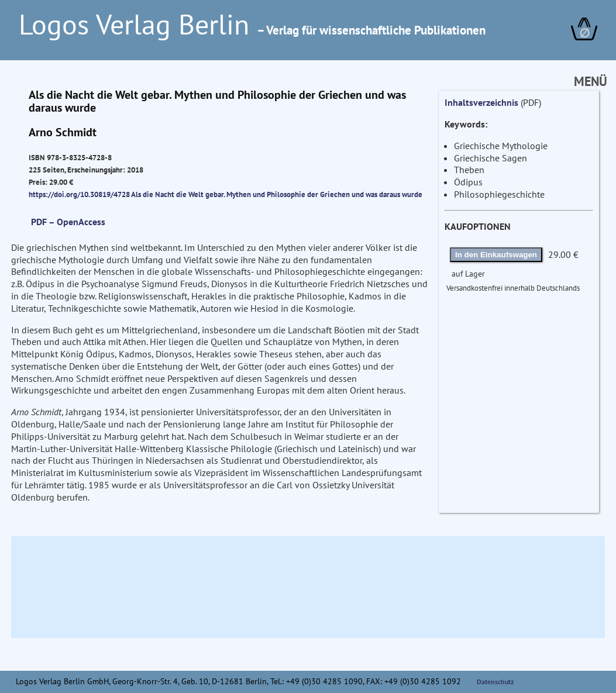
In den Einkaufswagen (496, 255)
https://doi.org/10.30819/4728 (79, 194)
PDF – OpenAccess (68, 222)
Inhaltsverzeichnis (481, 102)
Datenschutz (495, 682)
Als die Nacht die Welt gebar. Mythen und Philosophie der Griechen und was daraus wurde (277, 194)
